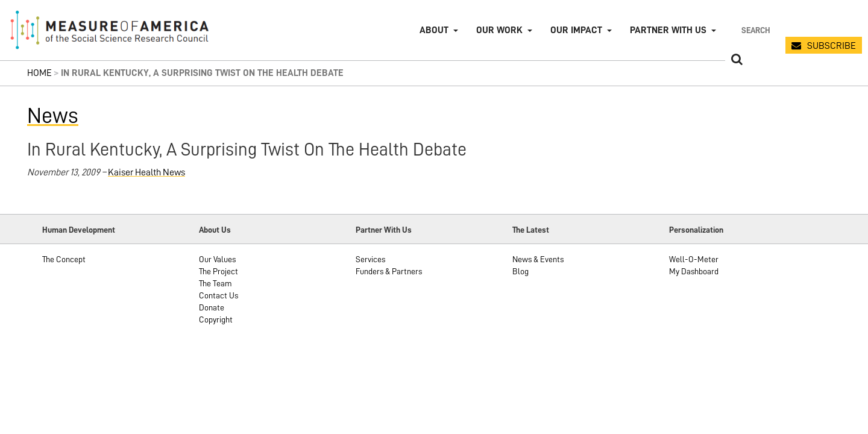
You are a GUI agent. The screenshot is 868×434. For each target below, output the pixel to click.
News (53, 116)
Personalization (696, 230)
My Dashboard (694, 271)
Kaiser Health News (146, 172)
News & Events (538, 259)
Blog (520, 271)
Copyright (216, 319)
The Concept (64, 259)
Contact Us (219, 295)
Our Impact (576, 30)
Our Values (217, 259)
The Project (219, 271)
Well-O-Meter (694, 259)
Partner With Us (384, 230)
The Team (215, 283)
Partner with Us (668, 30)
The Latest (531, 230)
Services (370, 259)
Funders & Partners (389, 271)
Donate (212, 307)
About (434, 30)
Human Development (79, 230)
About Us (215, 230)
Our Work (499, 30)
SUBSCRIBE (832, 46)
